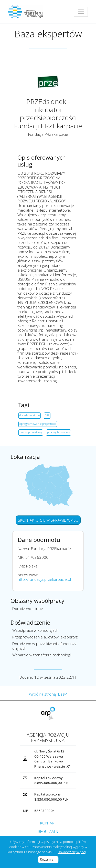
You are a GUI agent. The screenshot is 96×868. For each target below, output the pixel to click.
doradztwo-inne (30, 415)
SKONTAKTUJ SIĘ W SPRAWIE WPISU (48, 520)
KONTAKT (48, 823)
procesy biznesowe (58, 432)
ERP (47, 415)
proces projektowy (31, 432)
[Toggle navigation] (81, 12)
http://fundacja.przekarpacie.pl (44, 579)
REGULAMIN (48, 831)
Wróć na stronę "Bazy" (48, 694)
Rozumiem (49, 859)
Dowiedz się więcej (72, 852)
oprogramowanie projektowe (38, 424)
